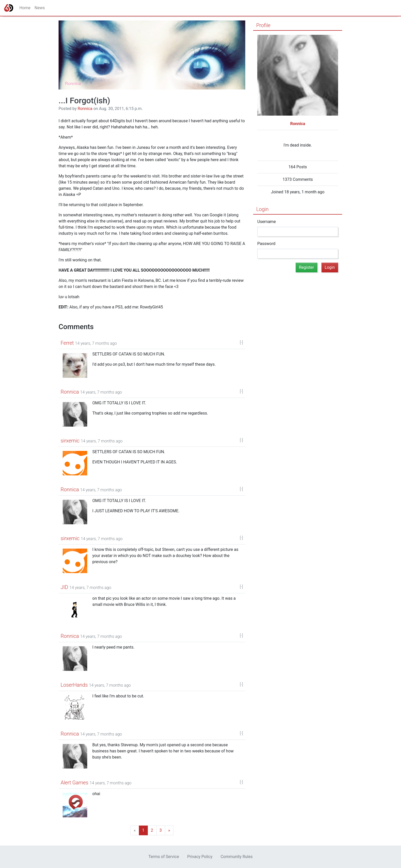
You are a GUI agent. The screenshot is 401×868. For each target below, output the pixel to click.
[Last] (161, 830)
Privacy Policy (200, 857)
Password (266, 244)
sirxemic (70, 441)
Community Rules (236, 857)
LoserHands (74, 685)
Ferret (67, 343)
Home (25, 8)
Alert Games (74, 783)
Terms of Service (164, 857)
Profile (263, 25)
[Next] (152, 830)
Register (307, 267)
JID (64, 587)
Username (267, 222)
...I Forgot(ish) (84, 101)
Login (262, 209)
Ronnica (85, 109)
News (40, 8)
